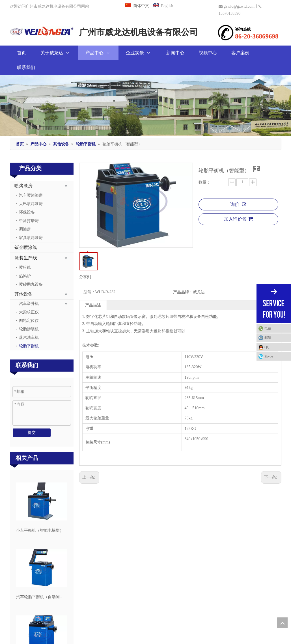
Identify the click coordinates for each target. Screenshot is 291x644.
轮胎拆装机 (29, 314)
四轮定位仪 (29, 306)
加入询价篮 (238, 204)
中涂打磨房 (29, 206)
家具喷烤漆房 (31, 223)
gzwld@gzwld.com (239, 6)
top (282, 623)
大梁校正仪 (29, 297)
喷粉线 (25, 253)
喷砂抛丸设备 (31, 270)
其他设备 (23, 279)
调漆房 (25, 215)
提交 (32, 418)
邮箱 (268, 338)
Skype (269, 356)
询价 (238, 190)
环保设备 (27, 198)
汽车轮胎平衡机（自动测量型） (42, 582)
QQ (267, 347)
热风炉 (25, 261)
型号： (89, 277)
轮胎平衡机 (29, 331)
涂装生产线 (26, 243)
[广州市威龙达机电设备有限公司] (145, 91)
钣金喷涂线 (26, 233)
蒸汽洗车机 (29, 323)
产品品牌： (183, 277)
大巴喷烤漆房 (31, 189)
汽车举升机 (29, 289)
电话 (276, 328)
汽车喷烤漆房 (31, 181)
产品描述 (93, 290)
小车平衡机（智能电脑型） (40, 516)
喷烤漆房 (23, 171)
